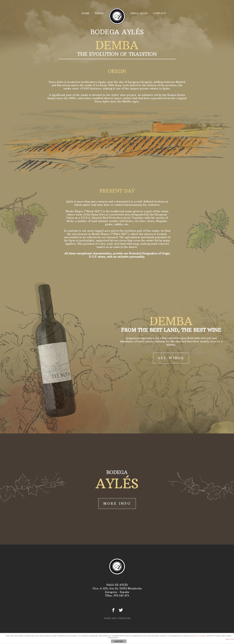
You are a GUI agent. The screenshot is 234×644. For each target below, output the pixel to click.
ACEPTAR (119, 641)
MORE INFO (117, 503)
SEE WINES (171, 358)
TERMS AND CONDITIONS (117, 618)
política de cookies (198, 636)
